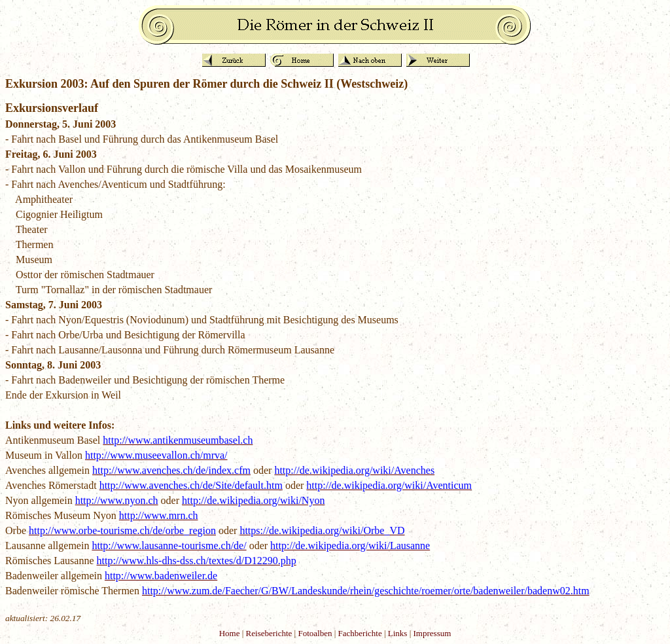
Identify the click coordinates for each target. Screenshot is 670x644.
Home (230, 633)
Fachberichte (360, 633)
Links (398, 633)
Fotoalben (315, 633)
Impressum (432, 633)
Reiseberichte (269, 633)
